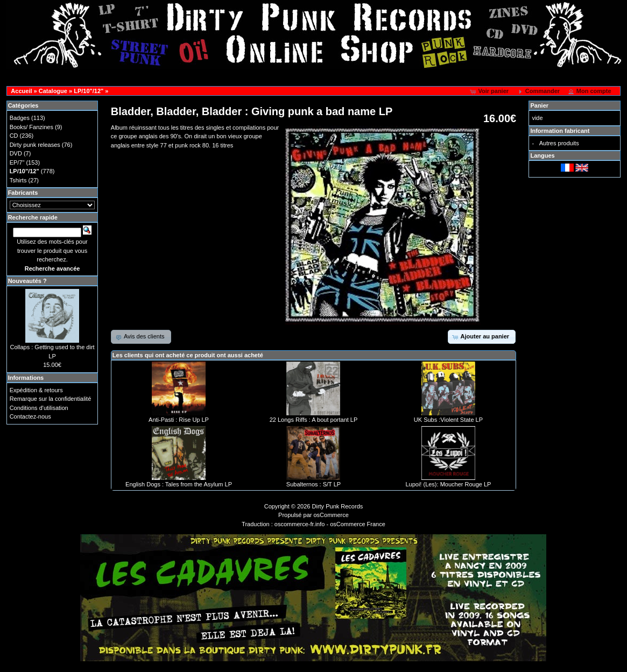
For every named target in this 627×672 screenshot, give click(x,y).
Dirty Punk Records (338, 506)
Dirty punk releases (35, 145)
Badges (20, 118)
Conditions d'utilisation (39, 408)
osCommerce (331, 515)
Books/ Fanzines (31, 127)
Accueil (21, 91)
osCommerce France (358, 524)
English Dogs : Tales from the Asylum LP (179, 484)
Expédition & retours (36, 390)
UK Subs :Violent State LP (448, 420)
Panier (539, 105)
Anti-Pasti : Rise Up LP (179, 420)
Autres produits (559, 143)
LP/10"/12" (89, 91)
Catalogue (53, 91)
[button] (490, 91)
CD (14, 136)
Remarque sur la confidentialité (51, 399)
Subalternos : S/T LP (313, 484)
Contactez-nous (30, 416)
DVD (16, 153)
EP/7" (17, 162)
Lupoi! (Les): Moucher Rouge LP (448, 484)
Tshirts (18, 180)
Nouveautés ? (27, 281)
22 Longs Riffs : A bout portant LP (314, 420)
